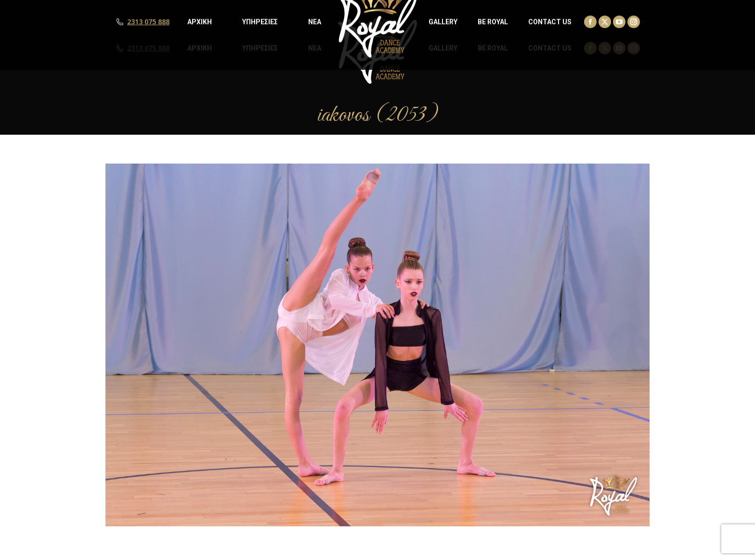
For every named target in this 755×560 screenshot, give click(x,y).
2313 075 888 (148, 48)
